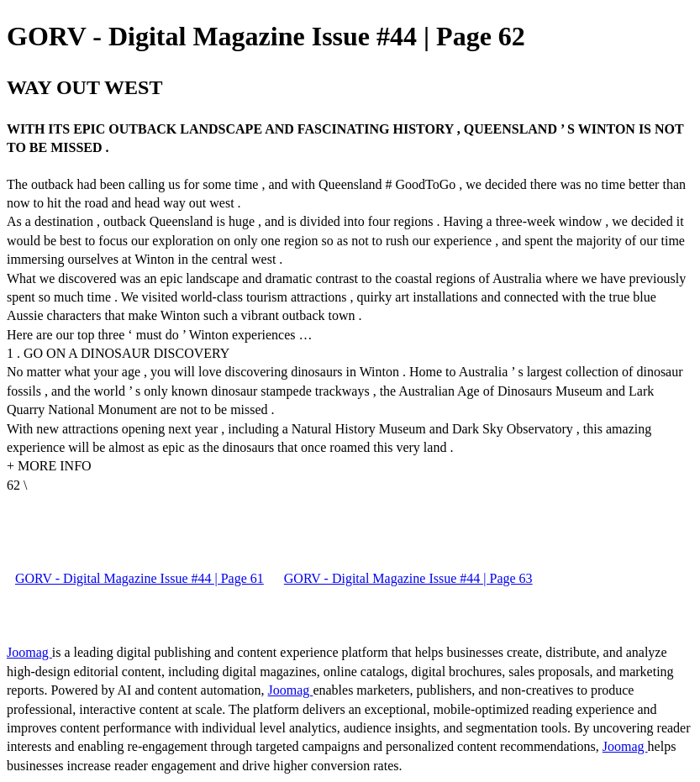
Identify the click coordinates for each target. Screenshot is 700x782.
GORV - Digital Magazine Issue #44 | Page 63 (408, 578)
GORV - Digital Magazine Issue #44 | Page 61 (139, 578)
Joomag (29, 652)
